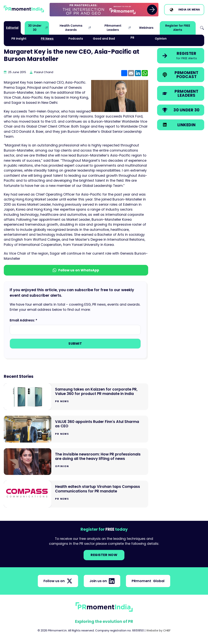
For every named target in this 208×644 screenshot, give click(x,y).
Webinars (146, 28)
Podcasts (76, 39)
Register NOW (104, 555)
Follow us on (58, 581)
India (182, 10)
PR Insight (19, 39)
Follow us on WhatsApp (76, 270)
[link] (104, 10)
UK (189, 10)
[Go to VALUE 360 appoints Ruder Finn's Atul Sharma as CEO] (76, 429)
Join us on (102, 581)
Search (202, 28)
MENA (196, 10)
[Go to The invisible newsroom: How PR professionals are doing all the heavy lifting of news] (76, 462)
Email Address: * (23, 320)
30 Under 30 (35, 28)
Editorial (12, 28)
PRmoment (148, 581)
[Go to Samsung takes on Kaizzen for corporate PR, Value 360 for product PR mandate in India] (76, 397)
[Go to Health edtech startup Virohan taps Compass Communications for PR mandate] (76, 494)
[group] (104, 10)
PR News (47, 39)
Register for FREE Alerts (178, 28)
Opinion (161, 39)
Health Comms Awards (71, 28)
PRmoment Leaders (113, 28)
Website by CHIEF (158, 630)
